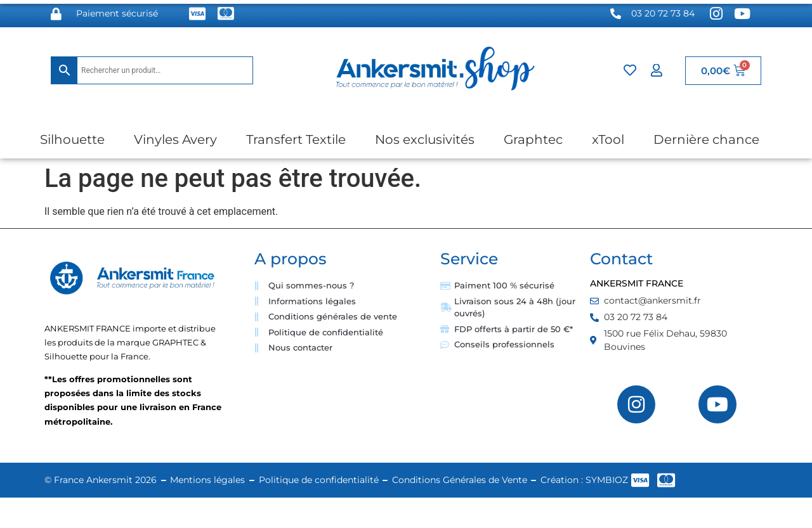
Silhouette (72, 139)
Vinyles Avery (175, 139)
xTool (608, 139)
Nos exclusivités (425, 139)
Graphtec (533, 139)
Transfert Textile (296, 139)
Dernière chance (706, 139)
